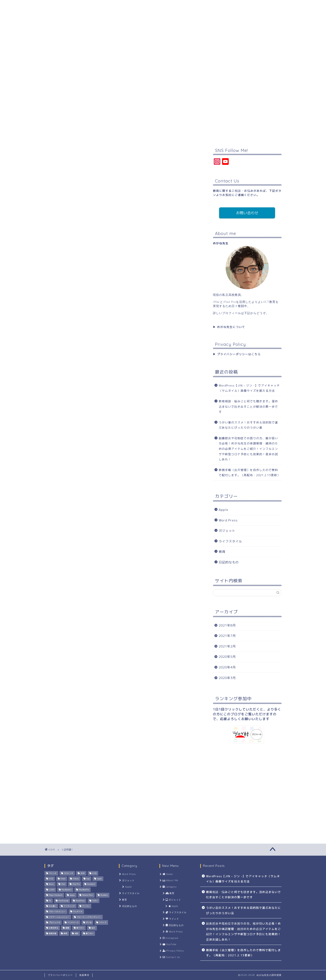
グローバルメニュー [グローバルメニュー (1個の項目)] (57, 912)
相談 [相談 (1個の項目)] (77, 934)
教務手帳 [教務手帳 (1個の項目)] (53, 934)
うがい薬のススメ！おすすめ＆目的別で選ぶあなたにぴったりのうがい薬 (248, 425)
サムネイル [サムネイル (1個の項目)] (78, 912)
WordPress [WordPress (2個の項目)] (80, 901)
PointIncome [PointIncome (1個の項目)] (63, 901)
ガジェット (227, 531)
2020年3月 (227, 678)
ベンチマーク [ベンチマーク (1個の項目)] (73, 922)
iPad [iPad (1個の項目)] (63, 884)
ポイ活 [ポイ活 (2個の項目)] (89, 922)
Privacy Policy (198, 74)
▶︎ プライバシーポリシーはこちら (237, 354)
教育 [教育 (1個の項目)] (65, 934)
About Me (82, 74)
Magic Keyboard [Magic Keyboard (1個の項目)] (56, 895)
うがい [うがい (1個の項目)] (95, 901)
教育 (222, 552)
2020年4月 (227, 667)
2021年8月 (227, 625)
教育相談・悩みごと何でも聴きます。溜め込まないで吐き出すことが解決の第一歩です (248, 406)
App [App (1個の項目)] (88, 879)
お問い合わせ (247, 213)
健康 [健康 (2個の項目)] (67, 928)
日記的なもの (229, 562)
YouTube (166, 74)
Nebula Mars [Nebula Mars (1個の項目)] (88, 895)
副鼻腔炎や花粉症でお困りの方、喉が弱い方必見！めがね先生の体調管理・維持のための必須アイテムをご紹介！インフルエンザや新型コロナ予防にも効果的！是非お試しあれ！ (248, 449)
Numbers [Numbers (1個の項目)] (104, 895)
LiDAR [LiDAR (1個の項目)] (52, 890)
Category (110, 74)
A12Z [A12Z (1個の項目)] (51, 879)
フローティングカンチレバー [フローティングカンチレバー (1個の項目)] (89, 917)
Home (56, 74)
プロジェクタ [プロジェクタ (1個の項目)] (54, 922)
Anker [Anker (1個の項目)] (63, 879)
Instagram (139, 74)
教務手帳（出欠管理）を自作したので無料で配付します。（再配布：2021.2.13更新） (249, 473)
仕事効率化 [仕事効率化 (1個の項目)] (54, 928)
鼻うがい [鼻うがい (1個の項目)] (90, 934)
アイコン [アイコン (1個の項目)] (86, 906)
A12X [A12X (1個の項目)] (94, 873)
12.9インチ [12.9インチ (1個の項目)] (69, 873)
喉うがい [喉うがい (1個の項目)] (80, 928)
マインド (172, 919)
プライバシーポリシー (60, 975)
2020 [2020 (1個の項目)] (83, 873)
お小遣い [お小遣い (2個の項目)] (53, 906)
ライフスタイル (230, 541)
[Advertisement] (163, 110)
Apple (224, 510)
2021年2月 (227, 646)
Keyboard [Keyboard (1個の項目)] (91, 884)
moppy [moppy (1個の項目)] (72, 895)
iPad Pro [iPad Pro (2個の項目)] (76, 884)
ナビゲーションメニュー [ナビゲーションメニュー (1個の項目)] (59, 917)
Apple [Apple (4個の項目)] (99, 879)
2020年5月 (227, 657)
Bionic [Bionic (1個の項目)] (51, 884)
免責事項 (84, 975)
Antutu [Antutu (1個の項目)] (76, 879)
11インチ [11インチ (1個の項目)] (53, 873)
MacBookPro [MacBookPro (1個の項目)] (84, 890)
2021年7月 (227, 636)
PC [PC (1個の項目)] (50, 901)
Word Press (228, 520)
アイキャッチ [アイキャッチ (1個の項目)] (69, 906)
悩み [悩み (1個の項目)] (93, 928)
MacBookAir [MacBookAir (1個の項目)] (67, 890)
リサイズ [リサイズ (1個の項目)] (103, 922)
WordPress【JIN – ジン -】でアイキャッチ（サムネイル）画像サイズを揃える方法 (249, 388)
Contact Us (231, 74)
